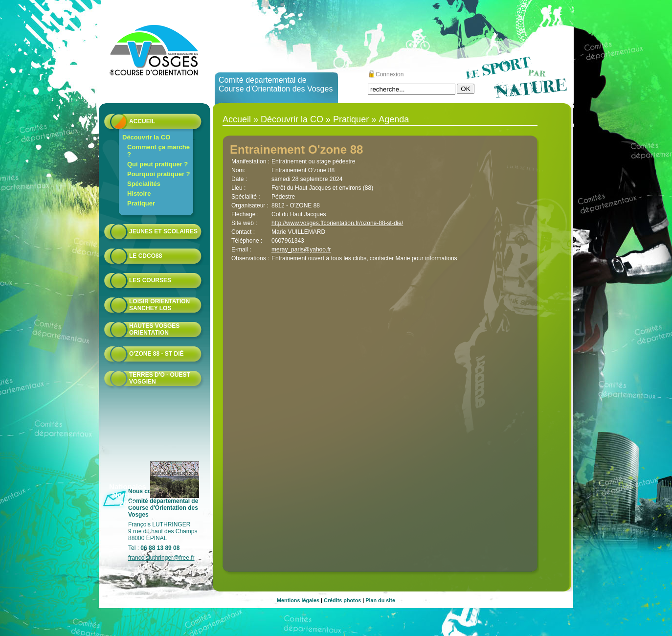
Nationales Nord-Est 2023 (128, 495)
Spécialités (144, 184)
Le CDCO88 (146, 256)
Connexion (390, 74)
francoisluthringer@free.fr (161, 558)
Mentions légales (298, 600)
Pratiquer (141, 203)
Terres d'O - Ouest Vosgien (160, 378)
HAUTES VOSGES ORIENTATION (154, 329)
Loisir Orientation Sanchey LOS (159, 305)
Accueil (142, 121)
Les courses (150, 280)
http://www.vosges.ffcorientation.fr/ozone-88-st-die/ (337, 223)
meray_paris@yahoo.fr (301, 250)
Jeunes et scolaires (163, 231)
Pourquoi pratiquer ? (159, 174)
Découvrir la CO (146, 137)
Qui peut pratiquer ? (157, 164)
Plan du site (380, 600)
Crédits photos (342, 600)
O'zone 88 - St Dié (157, 354)
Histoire (139, 193)
